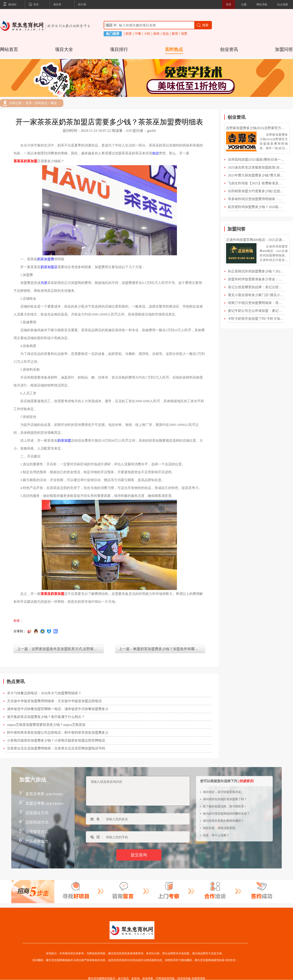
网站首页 (9, 49)
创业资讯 (229, 49)
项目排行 (119, 49)
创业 (156, 153)
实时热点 (174, 49)
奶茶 (129, 34)
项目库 (57, 5)
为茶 (44, 283)
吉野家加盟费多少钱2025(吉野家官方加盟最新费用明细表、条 (257, 128)
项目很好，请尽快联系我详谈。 (223, 792)
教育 (175, 34)
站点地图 (283, 5)
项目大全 (64, 49)
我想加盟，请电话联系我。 (220, 828)
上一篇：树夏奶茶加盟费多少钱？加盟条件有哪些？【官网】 (162, 649)
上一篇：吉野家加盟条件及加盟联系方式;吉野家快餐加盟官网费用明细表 (60, 649)
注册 (244, 5)
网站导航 (262, 5)
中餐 (138, 34)
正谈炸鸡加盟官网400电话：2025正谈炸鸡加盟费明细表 (257, 240)
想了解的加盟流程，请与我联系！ (225, 806)
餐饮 (54, 103)
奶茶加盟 (64, 441)
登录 (229, 5)
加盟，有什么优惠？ (216, 835)
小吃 (147, 34)
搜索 (202, 25)
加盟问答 (284, 49)
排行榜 (82, 5)
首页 (34, 5)
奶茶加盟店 (49, 267)
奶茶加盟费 (46, 259)
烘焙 (156, 34)
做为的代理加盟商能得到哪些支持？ (226, 814)
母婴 (184, 34)
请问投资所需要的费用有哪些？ (223, 821)
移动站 (10, 5)
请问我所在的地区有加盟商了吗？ (225, 799)
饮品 (166, 34)
